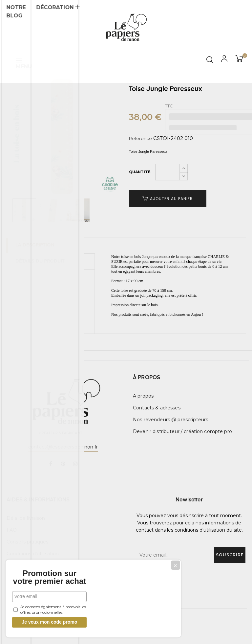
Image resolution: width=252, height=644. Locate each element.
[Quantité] (168, 172)
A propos (143, 396)
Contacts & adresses (157, 408)
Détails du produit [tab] (41, 261)
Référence (140, 138)
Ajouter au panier (168, 199)
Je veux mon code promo (49, 622)
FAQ (12, 530)
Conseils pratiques (28, 542)
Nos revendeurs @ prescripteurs (170, 420)
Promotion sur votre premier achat (49, 573)
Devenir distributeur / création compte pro (182, 431)
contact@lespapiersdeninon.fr (63, 447)
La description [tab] (36, 245)
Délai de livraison (26, 518)
